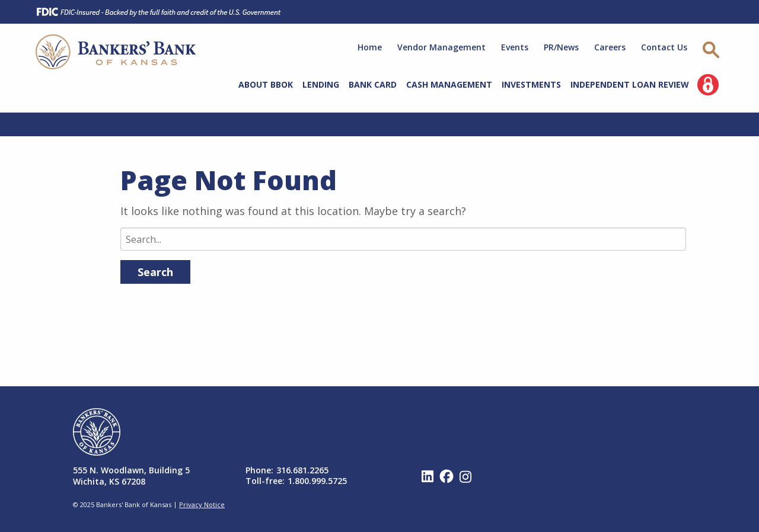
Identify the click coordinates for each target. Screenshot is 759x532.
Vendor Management (441, 47)
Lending (321, 84)
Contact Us (664, 47)
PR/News (561, 47)
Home (370, 47)
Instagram (465, 476)
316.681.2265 (302, 470)
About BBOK (266, 84)
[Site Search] (713, 50)
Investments (531, 84)
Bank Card (373, 84)
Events (515, 47)
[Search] (403, 239)
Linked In (428, 476)
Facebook (447, 476)
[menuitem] (266, 86)
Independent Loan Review (630, 84)
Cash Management (449, 84)
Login (708, 85)
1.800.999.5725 (317, 481)
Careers (610, 47)
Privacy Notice (202, 504)
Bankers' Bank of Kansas (116, 52)
